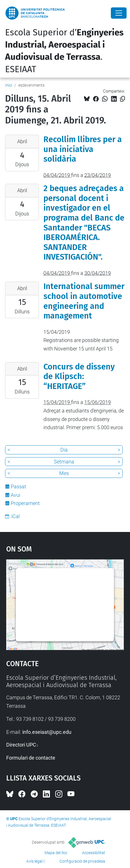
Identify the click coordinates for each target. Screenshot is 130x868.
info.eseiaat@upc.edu (47, 732)
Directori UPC (21, 745)
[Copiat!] (123, 99)
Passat (18, 487)
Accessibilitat (94, 853)
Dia (64, 450)
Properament (25, 503)
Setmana (64, 462)
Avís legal (34, 861)
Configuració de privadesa (82, 861)
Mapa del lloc (56, 853)
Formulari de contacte (31, 758)
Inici (9, 85)
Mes (64, 473)
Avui (16, 495)
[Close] (119, 13)
